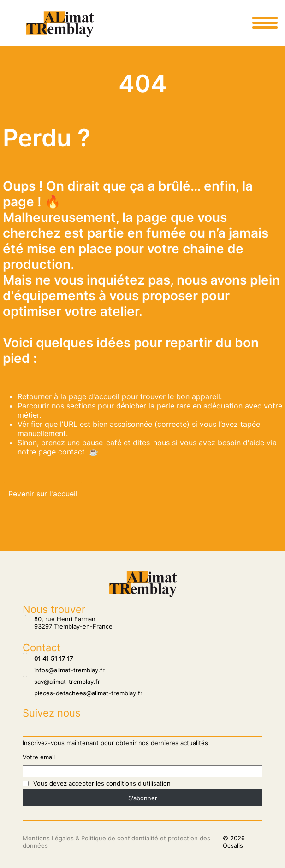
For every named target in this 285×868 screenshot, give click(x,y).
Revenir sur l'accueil (43, 494)
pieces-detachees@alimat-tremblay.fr (83, 693)
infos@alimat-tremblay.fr (64, 670)
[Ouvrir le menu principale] (265, 23)
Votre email (39, 757)
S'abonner (143, 798)
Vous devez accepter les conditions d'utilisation (102, 783)
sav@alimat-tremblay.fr (61, 682)
